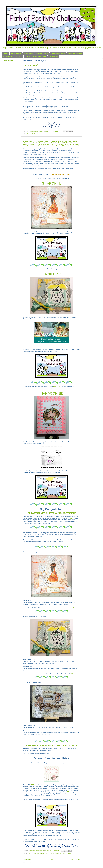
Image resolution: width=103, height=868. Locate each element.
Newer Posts (28, 859)
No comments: (57, 131)
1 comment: (56, 851)
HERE (70, 518)
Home (6, 53)
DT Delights (56, 853)
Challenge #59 (31, 853)
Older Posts (76, 859)
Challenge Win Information (13, 56)
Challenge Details (42, 53)
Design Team (53, 56)
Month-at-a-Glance (58, 53)
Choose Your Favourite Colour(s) (44, 853)
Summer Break (31, 66)
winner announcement (65, 853)
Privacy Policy (16, 53)
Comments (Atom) (35, 863)
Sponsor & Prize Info (75, 53)
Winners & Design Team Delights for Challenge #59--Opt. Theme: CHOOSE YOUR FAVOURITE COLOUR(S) (51, 143)
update (37, 134)
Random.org (56, 387)
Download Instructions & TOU (35, 56)
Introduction (28, 53)
